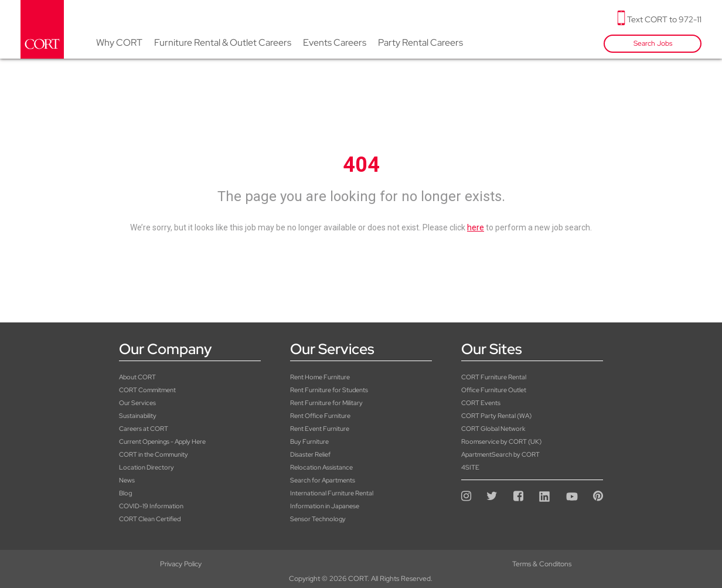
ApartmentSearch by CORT (500, 454)
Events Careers (335, 43)
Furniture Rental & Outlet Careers (223, 43)
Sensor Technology (318, 519)
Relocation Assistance (321, 467)
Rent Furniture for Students (329, 390)
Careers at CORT (144, 429)
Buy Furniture (309, 441)
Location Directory (147, 467)
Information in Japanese (325, 506)
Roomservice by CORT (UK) (501, 441)
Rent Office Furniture (320, 416)
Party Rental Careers (420, 43)
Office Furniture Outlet (494, 390)
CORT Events (481, 403)
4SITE (470, 467)
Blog (125, 493)
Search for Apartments (323, 480)
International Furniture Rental (332, 493)
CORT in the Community (154, 454)
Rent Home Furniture (320, 377)
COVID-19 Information (151, 506)
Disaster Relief (310, 454)
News (127, 480)
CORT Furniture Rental (494, 377)
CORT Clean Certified (150, 519)
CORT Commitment (147, 390)
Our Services (137, 403)
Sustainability (138, 416)
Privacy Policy (120, 564)
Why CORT (119, 43)
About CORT (137, 377)
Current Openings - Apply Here (162, 441)
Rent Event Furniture (320, 429)
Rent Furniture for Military (326, 403)
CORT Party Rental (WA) (496, 416)
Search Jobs (653, 43)
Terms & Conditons (361, 564)
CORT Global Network (493, 429)
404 (361, 165)
